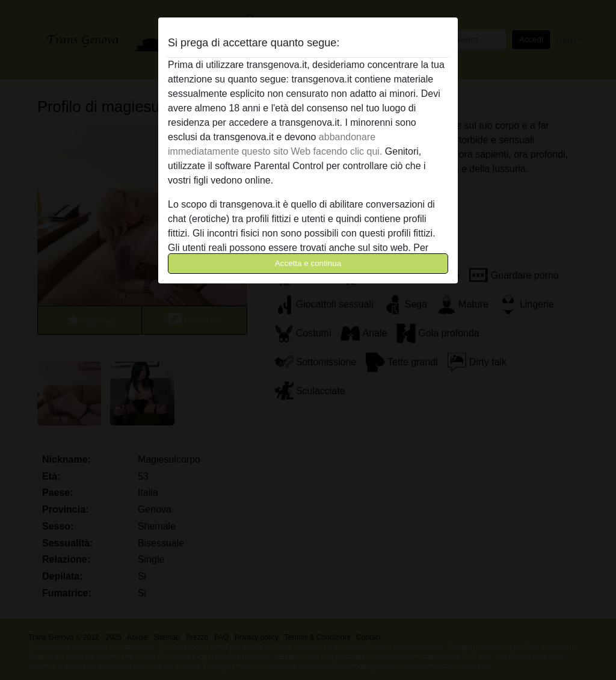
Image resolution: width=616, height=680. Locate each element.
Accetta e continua (308, 263)
